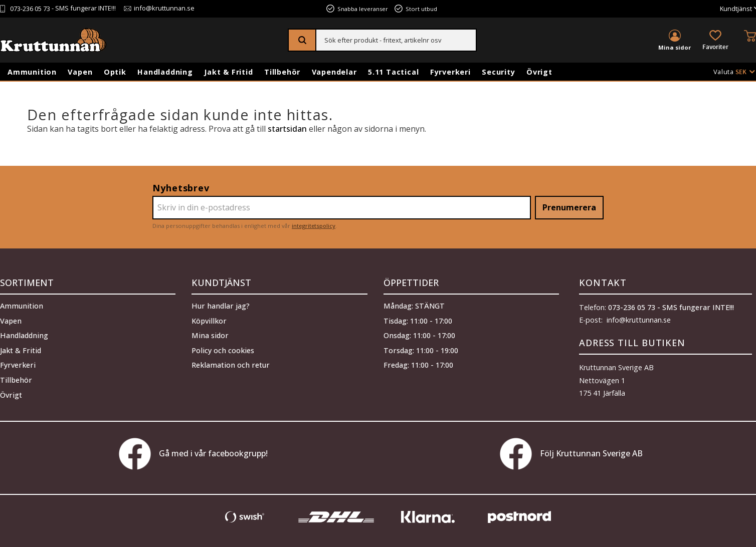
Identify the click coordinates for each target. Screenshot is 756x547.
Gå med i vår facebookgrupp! (193, 454)
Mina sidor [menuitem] (675, 47)
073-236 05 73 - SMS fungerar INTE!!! (671, 307)
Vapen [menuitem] (80, 72)
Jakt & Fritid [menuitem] (228, 72)
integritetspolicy (314, 226)
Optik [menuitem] (115, 72)
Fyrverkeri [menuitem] (450, 72)
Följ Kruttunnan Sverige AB (571, 454)
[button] (715, 41)
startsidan (287, 129)
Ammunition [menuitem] (32, 72)
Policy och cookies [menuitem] (223, 350)
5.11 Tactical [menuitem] (393, 72)
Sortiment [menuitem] (27, 283)
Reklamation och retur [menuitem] (231, 365)
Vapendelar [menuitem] (334, 72)
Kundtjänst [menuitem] (736, 9)
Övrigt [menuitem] (539, 72)
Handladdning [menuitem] (165, 72)
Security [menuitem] (498, 72)
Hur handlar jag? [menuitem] (221, 305)
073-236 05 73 (30, 9)
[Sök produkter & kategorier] (396, 40)
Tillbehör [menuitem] (282, 72)
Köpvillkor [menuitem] (209, 320)
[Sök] (303, 40)
